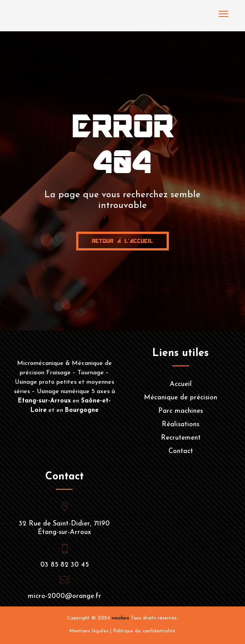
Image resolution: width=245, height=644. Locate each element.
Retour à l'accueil (122, 241)
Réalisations (181, 425)
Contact (181, 452)
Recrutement (181, 438)
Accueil (181, 385)
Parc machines (181, 411)
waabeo (120, 618)
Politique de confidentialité (144, 631)
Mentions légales (89, 631)
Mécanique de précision (181, 398)
